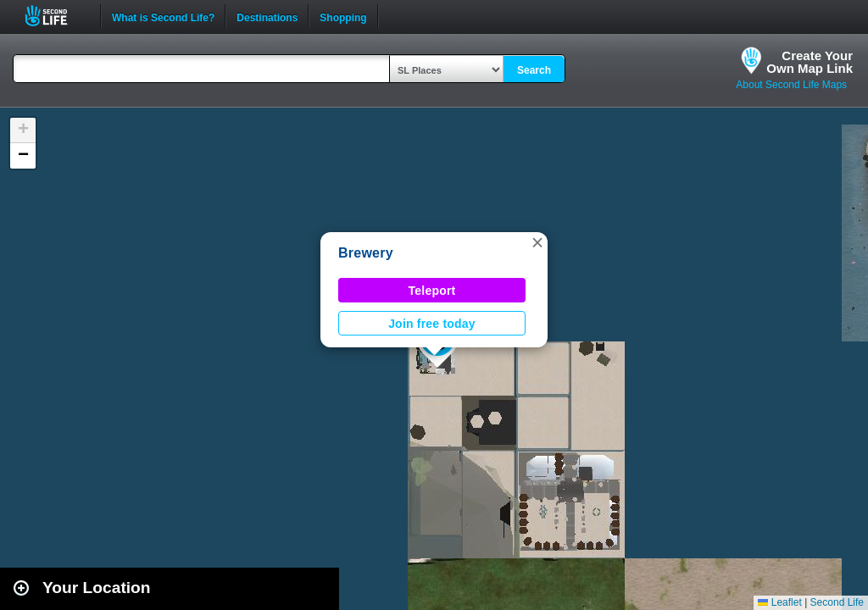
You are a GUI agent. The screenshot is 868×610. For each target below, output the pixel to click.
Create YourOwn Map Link (810, 62)
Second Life (56, 16)
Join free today (432, 324)
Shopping (343, 16)
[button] (537, 242)
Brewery (366, 253)
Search (534, 70)
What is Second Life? (163, 16)
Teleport (432, 291)
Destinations (267, 16)
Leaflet (779, 602)
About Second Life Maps (791, 85)
